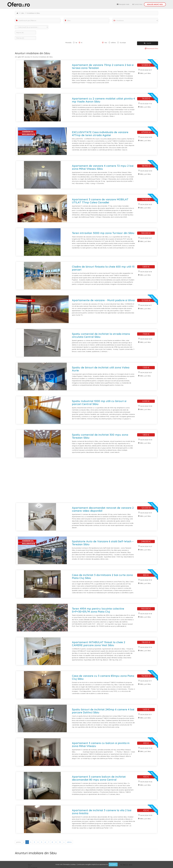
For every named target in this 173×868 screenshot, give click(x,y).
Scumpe (123, 43)
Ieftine (113, 43)
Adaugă (155, 4)
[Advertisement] (81, 482)
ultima (69, 842)
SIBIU (23, 13)
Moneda (68, 43)
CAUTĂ (148, 43)
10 (60, 842)
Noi (106, 43)
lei (76, 43)
